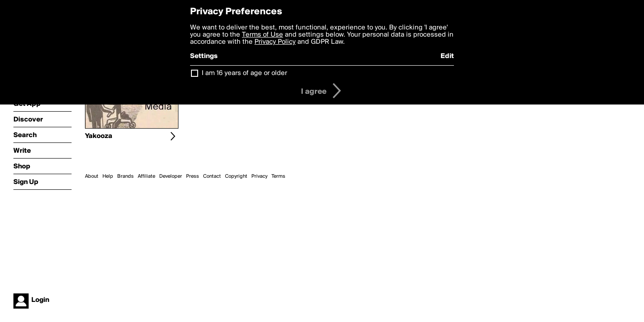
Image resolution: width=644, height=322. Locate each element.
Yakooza (99, 136)
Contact (212, 176)
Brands (125, 176)
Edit (447, 56)
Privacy (259, 176)
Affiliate (146, 176)
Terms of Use (263, 35)
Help (108, 176)
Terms (278, 176)
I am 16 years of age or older (244, 73)
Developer (171, 176)
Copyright (236, 176)
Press (193, 176)
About (92, 176)
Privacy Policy (275, 42)
